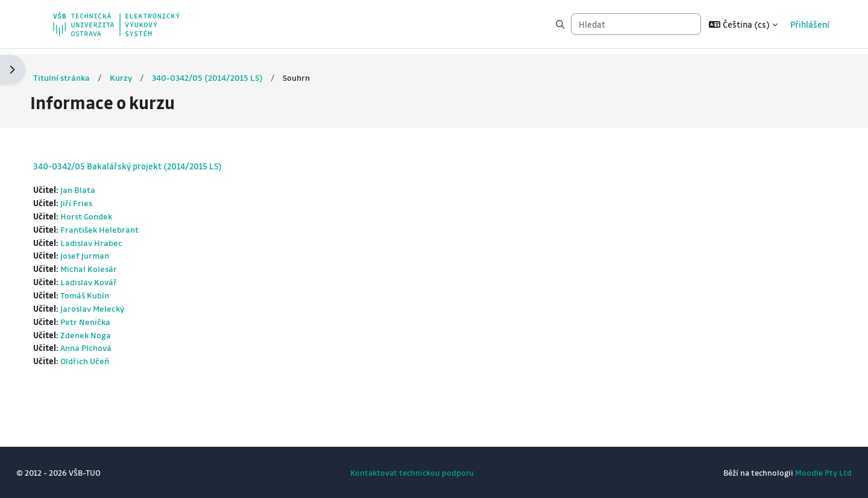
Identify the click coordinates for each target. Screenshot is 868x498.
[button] (743, 24)
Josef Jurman (108, 252)
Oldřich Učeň (108, 361)
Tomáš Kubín (108, 293)
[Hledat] (636, 24)
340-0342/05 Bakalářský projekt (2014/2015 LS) (150, 160)
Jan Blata (101, 184)
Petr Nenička (108, 320)
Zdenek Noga (109, 333)
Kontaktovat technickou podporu (412, 472)
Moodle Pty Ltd (801, 472)
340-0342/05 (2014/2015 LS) (231, 72)
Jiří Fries (99, 198)
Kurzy (144, 72)
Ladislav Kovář (112, 279)
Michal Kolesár (112, 266)
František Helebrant (123, 225)
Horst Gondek (110, 212)
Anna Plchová (109, 347)
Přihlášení (810, 24)
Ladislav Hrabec (115, 239)
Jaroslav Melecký (116, 306)
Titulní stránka (84, 72)
